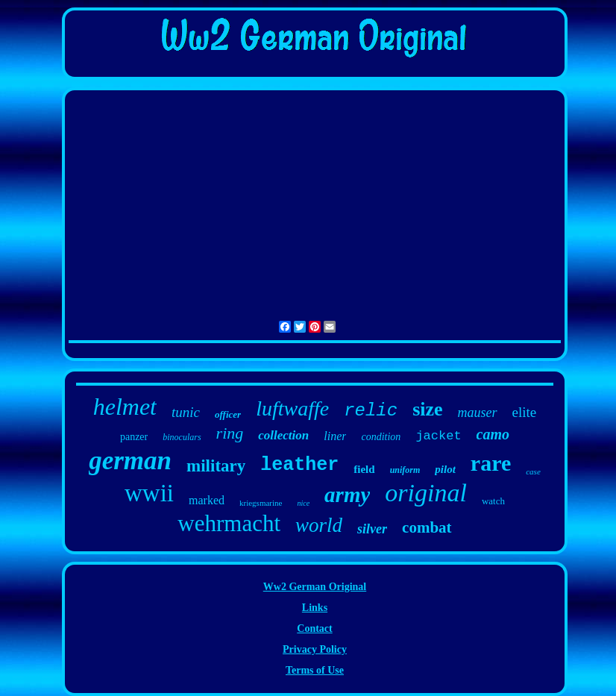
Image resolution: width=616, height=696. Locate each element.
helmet (125, 407)
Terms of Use (315, 670)
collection (283, 435)
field (364, 469)
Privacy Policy (315, 649)
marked (207, 500)
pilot (445, 469)
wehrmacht (229, 523)
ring (230, 433)
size (427, 409)
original (426, 493)
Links (315, 608)
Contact (314, 628)
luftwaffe (292, 408)
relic (371, 411)
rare (491, 463)
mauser (478, 413)
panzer (134, 437)
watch (493, 501)
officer (228, 414)
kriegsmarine (261, 503)
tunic (186, 412)
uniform (405, 470)
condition (381, 437)
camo (493, 434)
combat (427, 527)
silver (372, 529)
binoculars (182, 437)
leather (299, 465)
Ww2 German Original (315, 587)
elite (525, 412)
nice (303, 503)
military (216, 466)
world (319, 525)
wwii (149, 493)
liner (335, 436)
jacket (438, 436)
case (533, 471)
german (130, 461)
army (347, 495)
